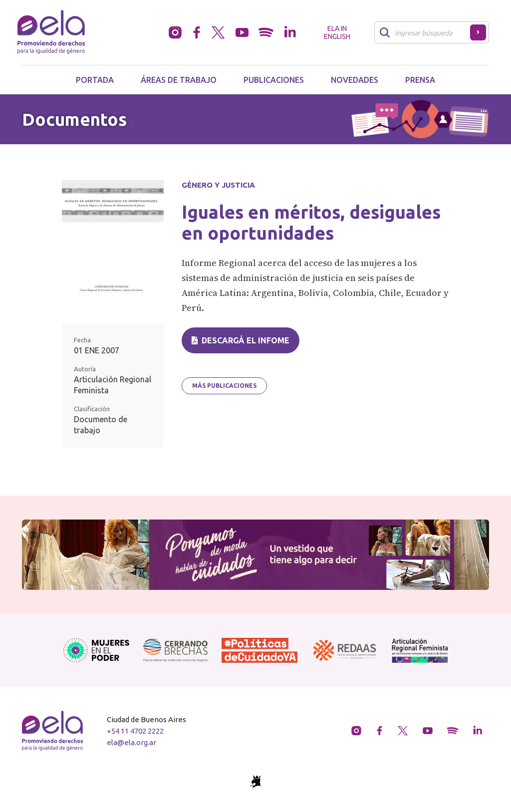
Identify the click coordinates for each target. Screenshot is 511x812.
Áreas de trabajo (179, 80)
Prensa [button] (420, 80)
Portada (95, 80)
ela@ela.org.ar (131, 742)
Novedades (355, 80)
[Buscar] (425, 32)
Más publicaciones (224, 386)
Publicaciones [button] (274, 80)
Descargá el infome (241, 340)
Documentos (74, 119)
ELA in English (337, 32)
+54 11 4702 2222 (135, 731)
